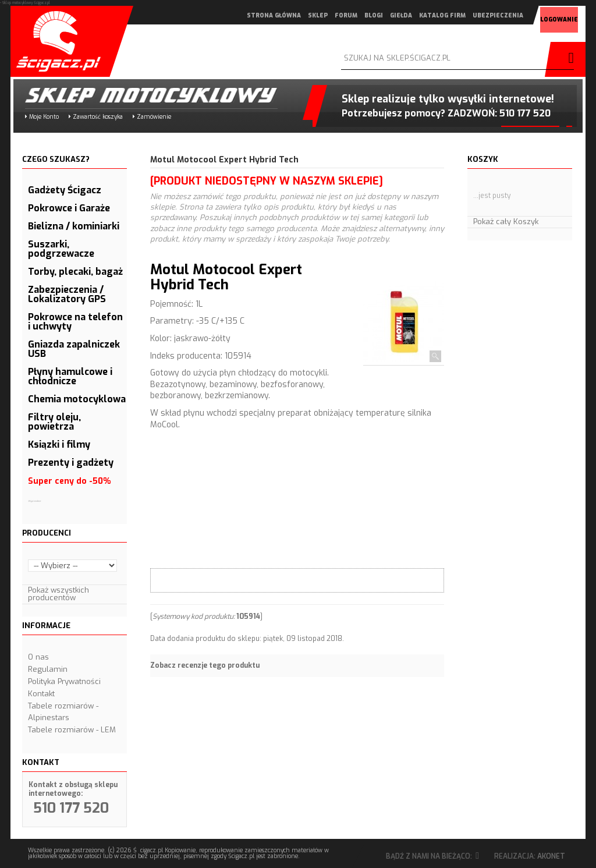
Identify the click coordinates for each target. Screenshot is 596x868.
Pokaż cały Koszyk (506, 222)
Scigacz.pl (60, 41)
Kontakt (41, 694)
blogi (358, 15)
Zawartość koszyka (98, 117)
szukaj (568, 59)
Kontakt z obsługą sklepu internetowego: (73, 789)
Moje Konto (44, 117)
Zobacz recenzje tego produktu (205, 665)
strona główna (258, 15)
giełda (385, 15)
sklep (302, 15)
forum (330, 15)
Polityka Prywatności (64, 681)
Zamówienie (154, 117)
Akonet (551, 856)
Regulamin (48, 669)
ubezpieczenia (482, 15)
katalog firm (427, 15)
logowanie (543, 16)
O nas (38, 657)
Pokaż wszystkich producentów (58, 594)
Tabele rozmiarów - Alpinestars (63, 712)
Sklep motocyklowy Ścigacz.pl (141, 95)
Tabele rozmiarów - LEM (72, 730)
